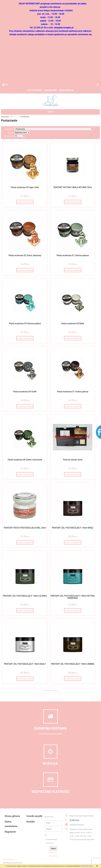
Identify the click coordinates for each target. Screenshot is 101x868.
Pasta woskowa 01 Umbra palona (73, 392)
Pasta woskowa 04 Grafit (25, 392)
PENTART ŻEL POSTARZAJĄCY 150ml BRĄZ (73, 528)
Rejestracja (67, 90)
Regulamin (10, 832)
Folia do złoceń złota (73, 460)
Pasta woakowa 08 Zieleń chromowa (25, 460)
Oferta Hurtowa (8, 859)
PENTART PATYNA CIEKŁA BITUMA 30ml (73, 187)
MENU (51, 112)
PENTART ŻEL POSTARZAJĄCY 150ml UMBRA (73, 664)
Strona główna (12, 816)
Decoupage (16, 117)
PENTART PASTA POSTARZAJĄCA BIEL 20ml (25, 528)
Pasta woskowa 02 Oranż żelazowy (25, 255)
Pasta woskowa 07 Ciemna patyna (73, 255)
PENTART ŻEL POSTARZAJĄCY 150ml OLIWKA (25, 596)
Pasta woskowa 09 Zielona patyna (25, 324)
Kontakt (31, 822)
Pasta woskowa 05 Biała (73, 324)
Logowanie (50, 90)
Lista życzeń (34, 90)
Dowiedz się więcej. (87, 866)
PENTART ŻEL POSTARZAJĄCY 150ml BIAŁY (25, 664)
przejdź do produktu (25, 202)
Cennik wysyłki (34, 816)
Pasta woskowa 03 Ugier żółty (25, 187)
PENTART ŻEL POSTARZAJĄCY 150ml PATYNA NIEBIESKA (73, 597)
